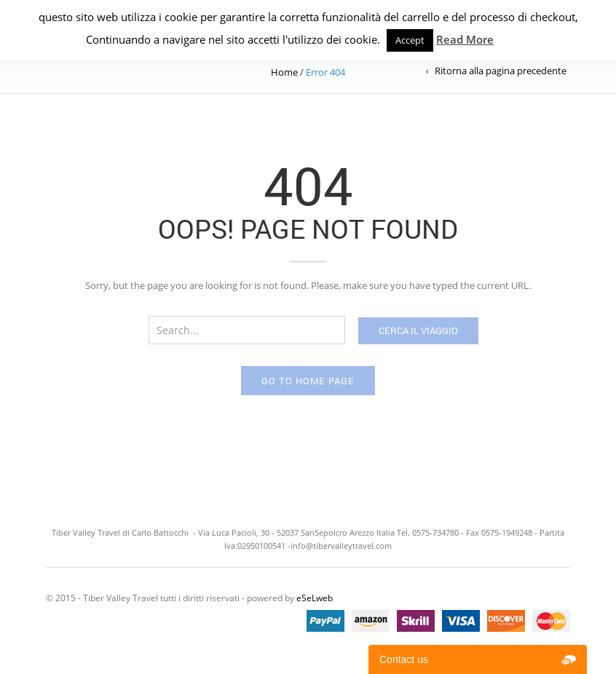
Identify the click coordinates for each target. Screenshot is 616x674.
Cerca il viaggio (418, 330)
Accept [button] (410, 40)
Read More (465, 39)
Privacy (512, 39)
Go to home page (308, 381)
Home (284, 72)
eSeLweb (315, 598)
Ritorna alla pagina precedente (501, 71)
